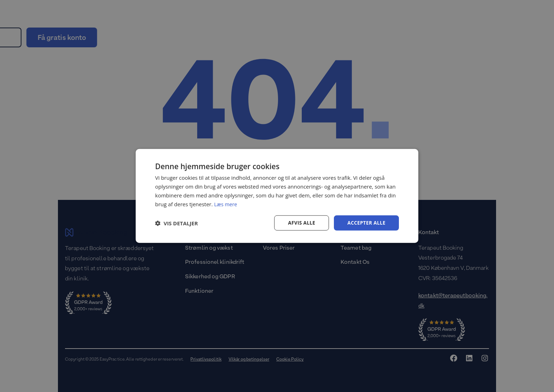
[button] (176, 223)
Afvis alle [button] (300, 223)
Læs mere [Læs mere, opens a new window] (226, 204)
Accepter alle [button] (366, 223)
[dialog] (277, 196)
